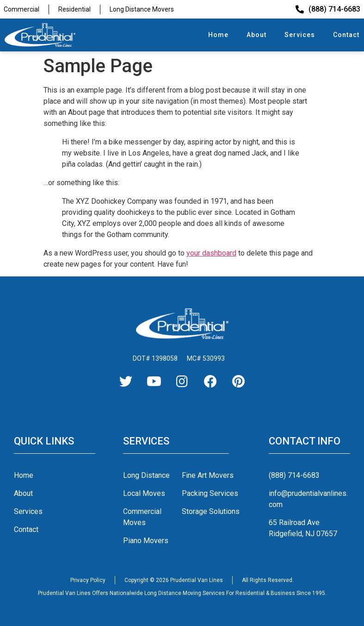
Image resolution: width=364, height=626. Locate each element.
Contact (346, 35)
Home (218, 35)
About (256, 35)
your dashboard (211, 253)
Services (300, 35)
